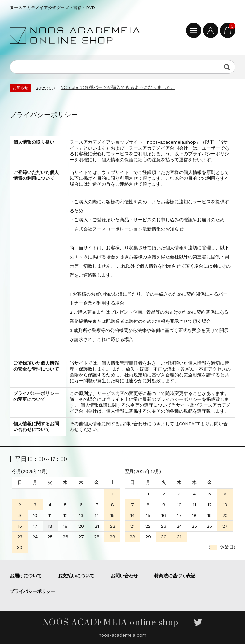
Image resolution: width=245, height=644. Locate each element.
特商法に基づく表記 (175, 576)
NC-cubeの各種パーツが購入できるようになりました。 (118, 87)
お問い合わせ (124, 576)
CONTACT (190, 424)
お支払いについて (76, 576)
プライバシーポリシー (33, 591)
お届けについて (26, 576)
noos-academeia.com (122, 635)
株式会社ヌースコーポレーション (108, 229)
